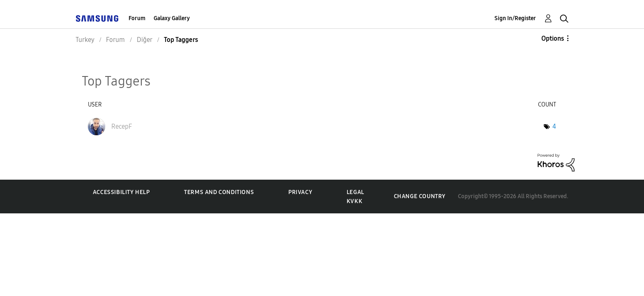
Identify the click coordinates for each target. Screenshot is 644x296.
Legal (355, 192)
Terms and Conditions (219, 192)
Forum (137, 18)
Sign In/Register (515, 18)
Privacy (300, 192)
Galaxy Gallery (172, 18)
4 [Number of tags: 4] (554, 126)
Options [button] (553, 38)
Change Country (420, 196)
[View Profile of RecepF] (122, 126)
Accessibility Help (121, 192)
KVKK (354, 201)
